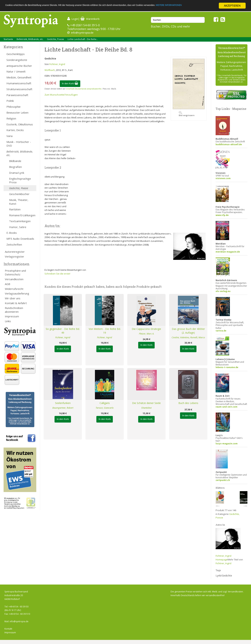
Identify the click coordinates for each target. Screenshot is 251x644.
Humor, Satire (18, 227)
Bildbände (15, 161)
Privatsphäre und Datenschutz (15, 272)
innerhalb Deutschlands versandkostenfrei (84, 89)
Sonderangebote (17, 60)
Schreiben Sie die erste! (57, 274)
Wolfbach (50, 70)
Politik (10, 101)
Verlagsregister (14, 256)
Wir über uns (13, 298)
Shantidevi (146, 408)
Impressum (12, 316)
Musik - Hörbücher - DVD (19, 144)
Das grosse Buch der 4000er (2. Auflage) (188, 331)
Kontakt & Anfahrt (16, 303)
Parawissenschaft (17, 95)
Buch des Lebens (188, 403)
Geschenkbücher (19, 194)
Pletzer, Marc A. (147, 334)
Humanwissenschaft (19, 83)
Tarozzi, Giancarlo (105, 408)
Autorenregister (15, 252)
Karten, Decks (15, 130)
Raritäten (15, 209)
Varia (9, 136)
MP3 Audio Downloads (20, 239)
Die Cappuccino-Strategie (146, 329)
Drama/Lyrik (17, 173)
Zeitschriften (14, 244)
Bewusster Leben (17, 113)
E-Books (12, 233)
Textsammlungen (20, 221)
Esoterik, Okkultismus (20, 124)
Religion (11, 118)
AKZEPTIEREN (232, 6)
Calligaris (105, 403)
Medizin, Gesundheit (19, 77)
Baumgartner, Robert (63, 408)
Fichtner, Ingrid (57, 64)
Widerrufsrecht (14, 289)
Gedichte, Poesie (56, 39)
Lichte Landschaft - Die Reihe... (83, 39)
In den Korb (70, 83)
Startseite (8, 39)
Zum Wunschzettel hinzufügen (61, 95)
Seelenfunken (63, 403)
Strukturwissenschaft (19, 89)
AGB (8, 284)
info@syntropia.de (82, 33)
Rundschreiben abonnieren (14, 310)
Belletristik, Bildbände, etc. (30, 39)
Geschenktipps (16, 54)
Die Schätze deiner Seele (146, 403)
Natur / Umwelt (16, 71)
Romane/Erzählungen (22, 215)
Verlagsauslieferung (17, 293)
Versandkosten (14, 279)
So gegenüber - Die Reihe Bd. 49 (63, 331)
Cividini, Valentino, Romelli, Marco (188, 337)
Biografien (15, 167)
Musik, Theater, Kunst (19, 202)
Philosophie (13, 107)
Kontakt (8, 629)
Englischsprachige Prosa (20, 180)
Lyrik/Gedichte (224, 576)
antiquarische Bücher (19, 66)
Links (8, 321)
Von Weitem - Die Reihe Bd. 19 (105, 331)
